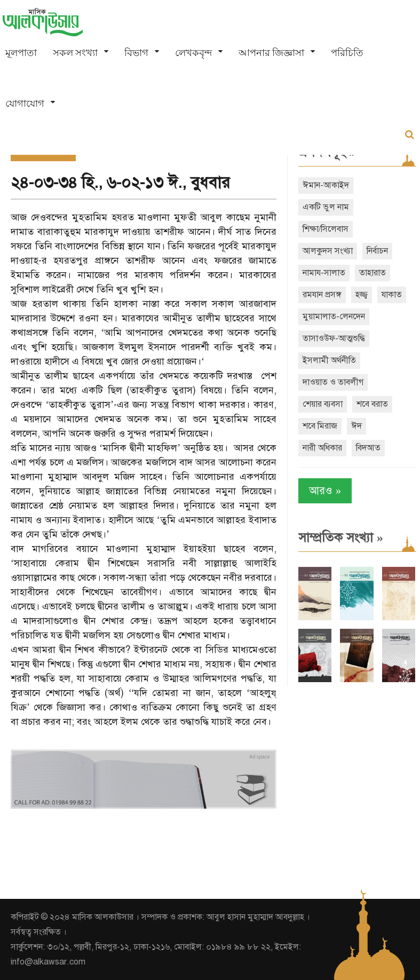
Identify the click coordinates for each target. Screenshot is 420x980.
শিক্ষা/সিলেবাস (326, 229)
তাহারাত (373, 273)
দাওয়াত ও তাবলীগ (333, 382)
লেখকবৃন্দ (193, 53)
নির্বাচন (377, 251)
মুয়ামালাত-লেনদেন (334, 317)
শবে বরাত (372, 404)
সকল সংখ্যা (75, 53)
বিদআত (368, 448)
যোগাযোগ (25, 103)
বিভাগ (136, 53)
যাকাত (392, 295)
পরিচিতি (347, 53)
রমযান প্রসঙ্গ (322, 295)
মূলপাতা (21, 53)
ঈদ (356, 426)
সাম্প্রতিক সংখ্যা (341, 538)
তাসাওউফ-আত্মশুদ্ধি (334, 338)
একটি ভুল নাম (326, 207)
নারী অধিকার (322, 448)
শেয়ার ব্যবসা (323, 404)
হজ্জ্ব (362, 295)
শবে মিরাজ (320, 426)
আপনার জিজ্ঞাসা (271, 53)
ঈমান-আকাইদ (326, 185)
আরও (325, 491)
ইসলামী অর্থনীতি (329, 360)
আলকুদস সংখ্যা (328, 251)
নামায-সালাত (324, 273)
